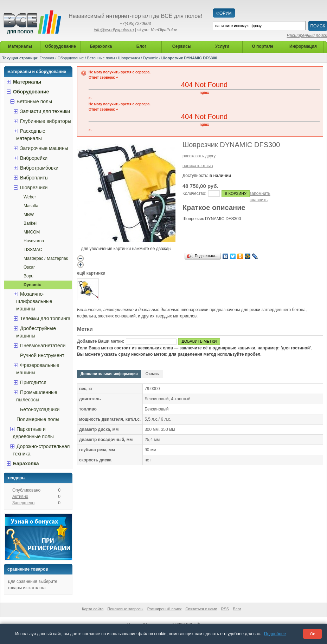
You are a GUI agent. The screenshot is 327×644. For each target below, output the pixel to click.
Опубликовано (26, 490)
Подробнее (275, 634)
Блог (237, 609)
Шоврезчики (129, 58)
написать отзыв (198, 166)
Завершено (23, 503)
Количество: (194, 193)
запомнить (260, 193)
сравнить (259, 200)
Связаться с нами (201, 609)
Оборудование (70, 58)
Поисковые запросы (125, 609)
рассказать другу (199, 156)
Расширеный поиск (165, 609)
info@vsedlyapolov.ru (114, 30)
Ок (312, 634)
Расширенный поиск (307, 35)
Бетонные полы (101, 58)
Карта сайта (93, 609)
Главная (47, 58)
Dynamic (151, 58)
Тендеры (17, 478)
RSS (225, 609)
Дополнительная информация (109, 374)
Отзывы (153, 374)
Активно (20, 497)
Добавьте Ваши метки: (101, 341)
